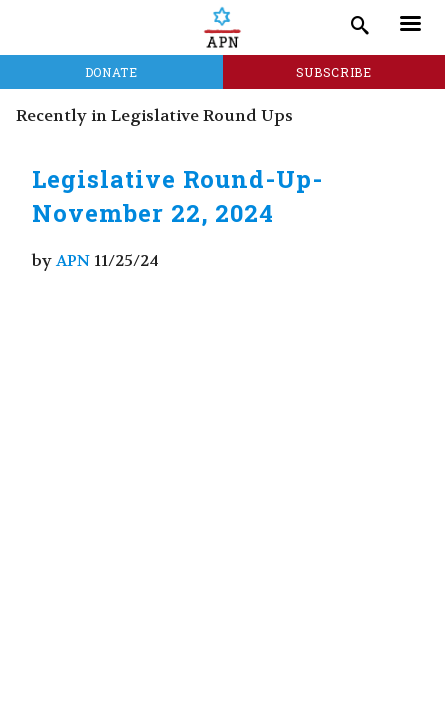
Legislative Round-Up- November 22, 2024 (177, 196)
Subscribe (334, 72)
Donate (111, 72)
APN (73, 260)
